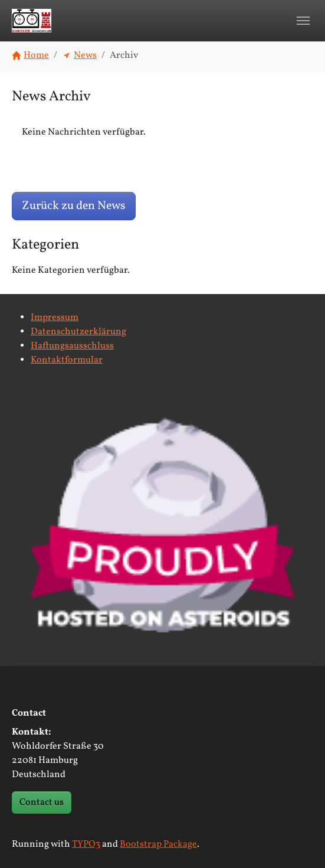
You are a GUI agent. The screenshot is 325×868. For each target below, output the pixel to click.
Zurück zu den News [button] (74, 206)
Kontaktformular (67, 360)
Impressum (55, 318)
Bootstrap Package (158, 844)
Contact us (42, 802)
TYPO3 (86, 844)
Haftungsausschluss (72, 346)
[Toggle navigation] (303, 21)
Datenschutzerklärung (78, 332)
